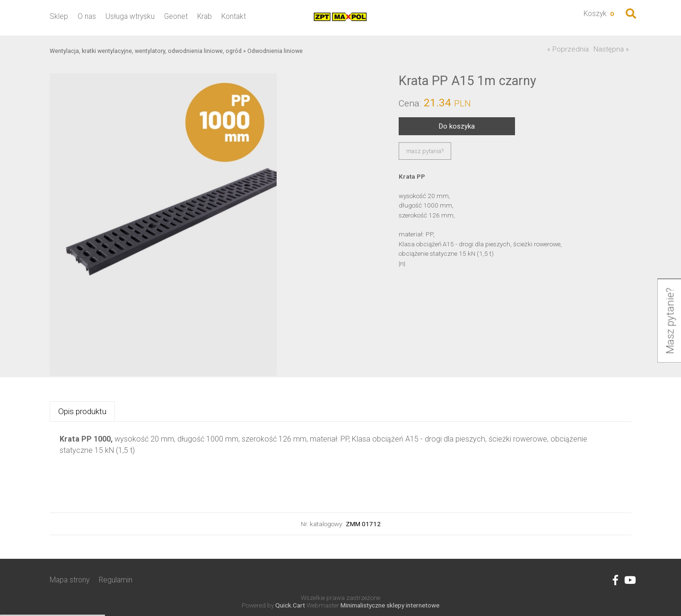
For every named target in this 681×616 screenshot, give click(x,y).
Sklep (59, 16)
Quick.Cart (290, 605)
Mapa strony (70, 580)
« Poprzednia (568, 49)
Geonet (176, 16)
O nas (87, 16)
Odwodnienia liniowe (275, 51)
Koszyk (595, 13)
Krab (205, 16)
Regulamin (116, 580)
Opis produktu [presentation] (82, 411)
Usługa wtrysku (130, 16)
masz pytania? (425, 151)
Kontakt (234, 16)
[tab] (82, 412)
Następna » (611, 49)
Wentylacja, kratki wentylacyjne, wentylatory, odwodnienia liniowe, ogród (146, 51)
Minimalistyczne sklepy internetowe (390, 605)
